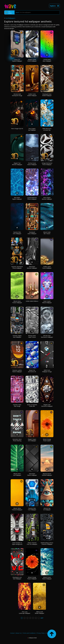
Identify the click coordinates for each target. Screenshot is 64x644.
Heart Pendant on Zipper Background (17, 543)
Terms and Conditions (29, 633)
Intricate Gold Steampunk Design (17, 95)
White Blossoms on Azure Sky (47, 129)
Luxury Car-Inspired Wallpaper (17, 60)
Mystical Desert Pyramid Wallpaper (47, 474)
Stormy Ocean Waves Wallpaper (32, 164)
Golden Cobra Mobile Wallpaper (32, 95)
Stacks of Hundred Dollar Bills (32, 405)
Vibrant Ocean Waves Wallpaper (47, 578)
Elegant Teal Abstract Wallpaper (17, 164)
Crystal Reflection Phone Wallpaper (32, 198)
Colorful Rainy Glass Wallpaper (47, 60)
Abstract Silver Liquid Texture (32, 336)
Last (42, 618)
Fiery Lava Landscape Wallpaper (25, 613)
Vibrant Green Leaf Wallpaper (17, 474)
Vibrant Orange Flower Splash (47, 440)
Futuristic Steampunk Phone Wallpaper (17, 267)
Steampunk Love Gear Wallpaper (17, 578)
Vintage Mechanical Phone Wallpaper (47, 164)
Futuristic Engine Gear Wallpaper (17, 336)
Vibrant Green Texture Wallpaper (17, 302)
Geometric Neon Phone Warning (17, 440)
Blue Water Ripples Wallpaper (17, 198)
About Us (19, 633)
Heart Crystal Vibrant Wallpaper (47, 302)
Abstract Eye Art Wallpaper (47, 509)
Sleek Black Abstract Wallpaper (32, 267)
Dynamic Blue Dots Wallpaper (17, 233)
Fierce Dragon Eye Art (17, 129)
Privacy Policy (41, 633)
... (39, 618)
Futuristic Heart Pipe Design (17, 405)
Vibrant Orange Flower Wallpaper (32, 578)
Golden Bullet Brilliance (32, 301)
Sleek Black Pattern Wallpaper (32, 474)
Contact (12, 633)
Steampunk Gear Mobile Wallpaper (47, 95)
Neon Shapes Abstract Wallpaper (47, 198)
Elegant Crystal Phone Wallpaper (32, 60)
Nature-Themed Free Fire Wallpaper (32, 543)
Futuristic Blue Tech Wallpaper (32, 509)
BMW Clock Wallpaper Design (47, 371)
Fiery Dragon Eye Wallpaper (32, 129)
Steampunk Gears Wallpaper (32, 233)
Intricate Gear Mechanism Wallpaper (47, 336)
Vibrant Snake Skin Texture (47, 233)
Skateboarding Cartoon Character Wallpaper (47, 543)
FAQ (47, 633)
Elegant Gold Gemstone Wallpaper (47, 405)
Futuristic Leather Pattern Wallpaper (17, 371)
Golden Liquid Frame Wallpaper (47, 267)
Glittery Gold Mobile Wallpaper (39, 613)
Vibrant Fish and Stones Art (32, 371)
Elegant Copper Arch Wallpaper (32, 440)
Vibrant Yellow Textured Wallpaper (17, 509)
